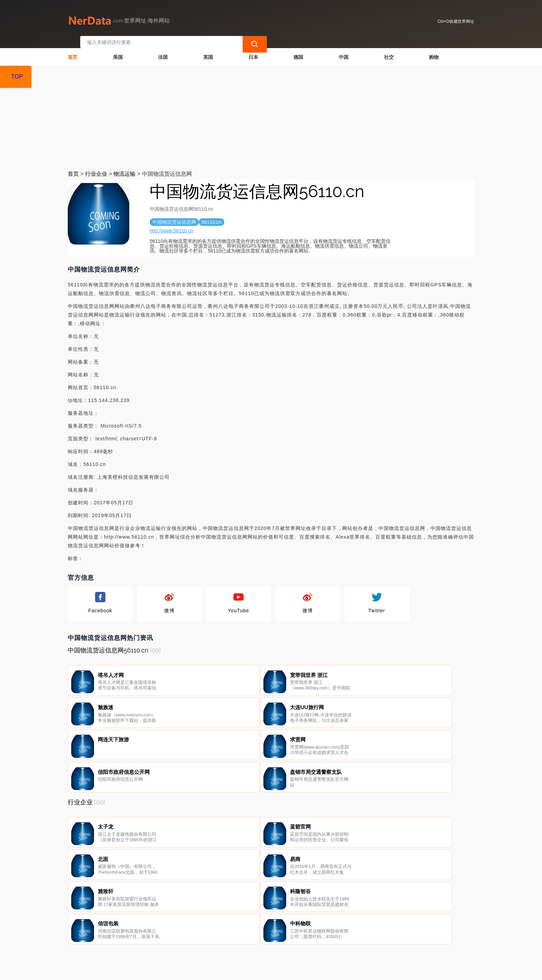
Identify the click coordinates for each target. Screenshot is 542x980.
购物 (434, 51)
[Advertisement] (271, 111)
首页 (73, 51)
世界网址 (194, 970)
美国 (118, 51)
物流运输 (124, 167)
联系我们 (154, 944)
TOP (17, 77)
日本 (253, 51)
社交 (389, 51)
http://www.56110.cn (171, 224)
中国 (344, 51)
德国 (298, 51)
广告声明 (224, 944)
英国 (208, 51)
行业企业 (96, 167)
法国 (163, 51)
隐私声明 (189, 944)
